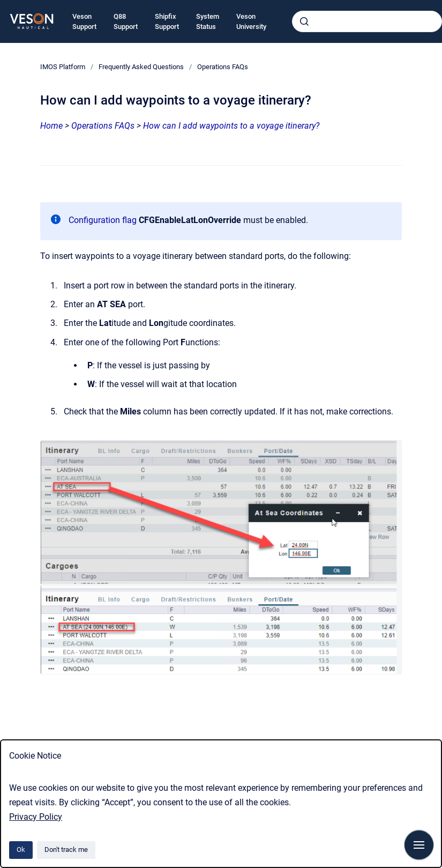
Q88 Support (126, 22)
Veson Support (84, 22)
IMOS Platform (63, 67)
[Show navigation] (419, 845)
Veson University (251, 22)
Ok (21, 850)
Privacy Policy (36, 817)
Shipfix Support (167, 22)
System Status (208, 22)
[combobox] (367, 21)
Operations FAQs (223, 67)
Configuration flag (103, 220)
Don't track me (66, 850)
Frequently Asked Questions (141, 67)
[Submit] (304, 21)
